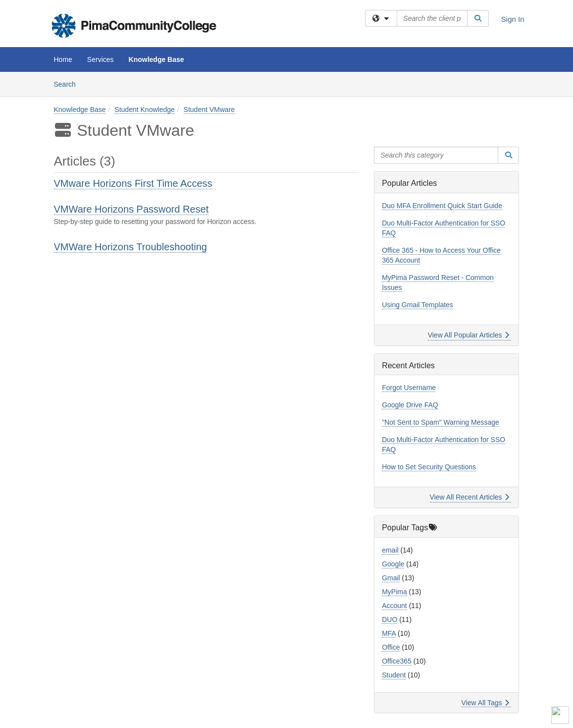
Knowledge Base (156, 59)
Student (394, 675)
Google (393, 564)
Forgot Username (409, 388)
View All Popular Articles (469, 335)
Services (101, 59)
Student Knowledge (144, 110)
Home (63, 59)
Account (394, 606)
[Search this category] (436, 155)
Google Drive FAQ (410, 405)
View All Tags (486, 703)
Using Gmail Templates (417, 305)
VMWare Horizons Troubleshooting (130, 247)
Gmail (391, 578)
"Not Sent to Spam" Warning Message (441, 422)
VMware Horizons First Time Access (133, 183)
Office (391, 647)
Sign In (513, 19)
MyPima (394, 592)
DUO (390, 619)
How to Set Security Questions (429, 467)
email (390, 550)
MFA (389, 633)
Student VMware (209, 110)
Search (69, 84)
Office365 (397, 661)
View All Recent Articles (470, 497)
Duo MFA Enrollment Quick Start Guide (442, 206)
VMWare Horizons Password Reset (131, 209)
